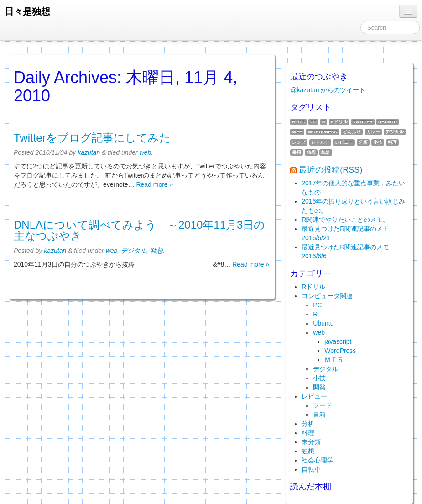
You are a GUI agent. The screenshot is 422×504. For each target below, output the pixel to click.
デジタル (134, 251)
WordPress (323, 132)
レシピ (299, 142)
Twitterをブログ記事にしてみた (92, 138)
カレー (373, 132)
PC (313, 122)
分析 (363, 142)
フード (323, 405)
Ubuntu (388, 122)
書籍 (297, 152)
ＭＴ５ (334, 360)
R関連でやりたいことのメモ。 (345, 220)
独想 (156, 251)
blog (298, 122)
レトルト (320, 142)
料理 (392, 142)
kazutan (89, 152)
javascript (338, 341)
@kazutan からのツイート (328, 90)
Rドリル (339, 122)
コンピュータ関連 (327, 296)
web (146, 152)
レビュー (344, 142)
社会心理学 (318, 460)
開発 (319, 387)
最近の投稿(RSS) (331, 170)
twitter (363, 122)
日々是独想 (27, 11)
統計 (326, 152)
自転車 (311, 469)
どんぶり (352, 132)
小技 (378, 142)
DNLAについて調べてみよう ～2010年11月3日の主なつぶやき (139, 230)
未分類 (311, 442)
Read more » (154, 184)
